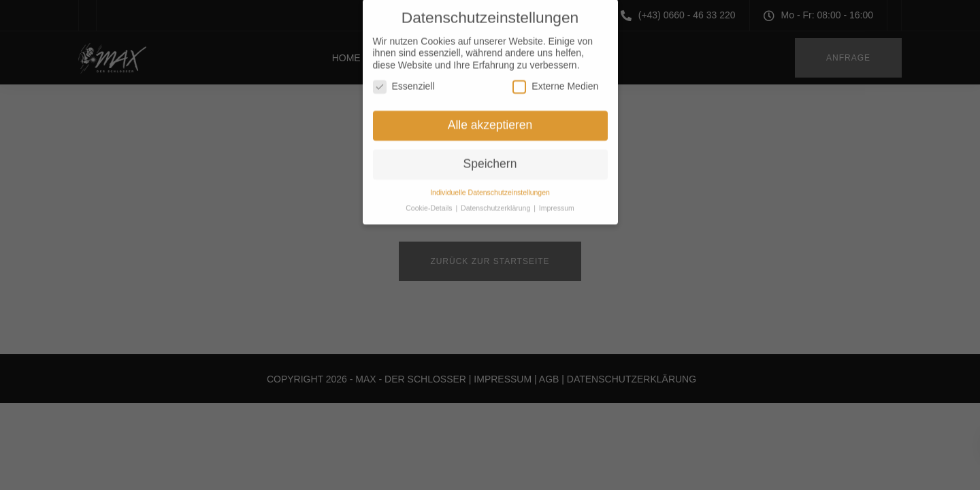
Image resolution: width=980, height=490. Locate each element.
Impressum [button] (557, 201)
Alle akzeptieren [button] (490, 118)
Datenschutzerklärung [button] (496, 201)
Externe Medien (555, 80)
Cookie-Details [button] (430, 201)
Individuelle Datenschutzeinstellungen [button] (490, 185)
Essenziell (404, 80)
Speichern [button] (490, 157)
